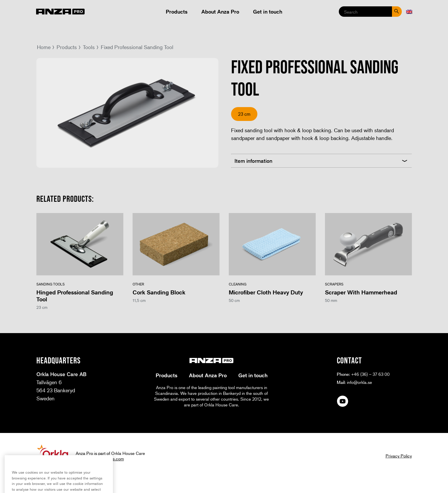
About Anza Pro (220, 12)
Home (44, 47)
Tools (89, 47)
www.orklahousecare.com (100, 459)
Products (177, 12)
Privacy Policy (399, 456)
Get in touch (268, 12)
